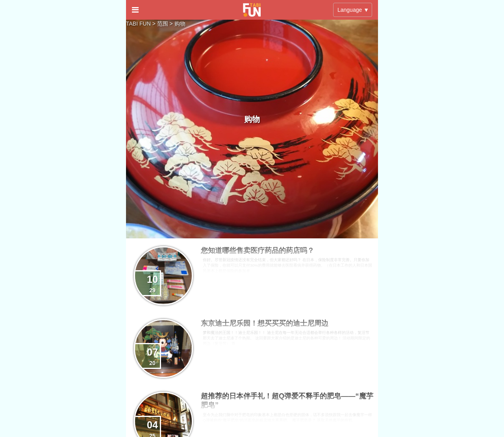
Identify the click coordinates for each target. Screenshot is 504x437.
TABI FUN (138, 24)
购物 (180, 24)
